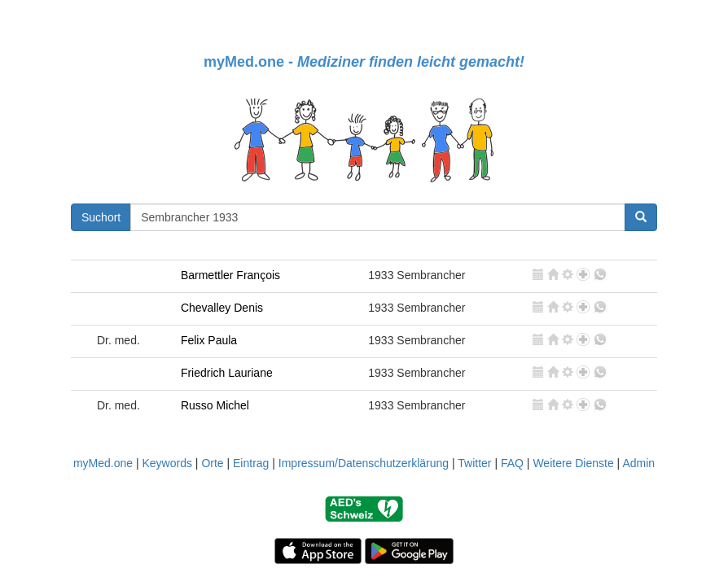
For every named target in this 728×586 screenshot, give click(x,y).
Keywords (167, 463)
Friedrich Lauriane (227, 373)
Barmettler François (230, 275)
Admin (638, 463)
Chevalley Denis (222, 308)
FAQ (512, 463)
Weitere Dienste (573, 463)
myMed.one (103, 463)
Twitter (474, 463)
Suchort (101, 217)
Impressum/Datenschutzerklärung (364, 463)
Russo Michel (215, 405)
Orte (212, 463)
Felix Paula (209, 340)
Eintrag (251, 463)
